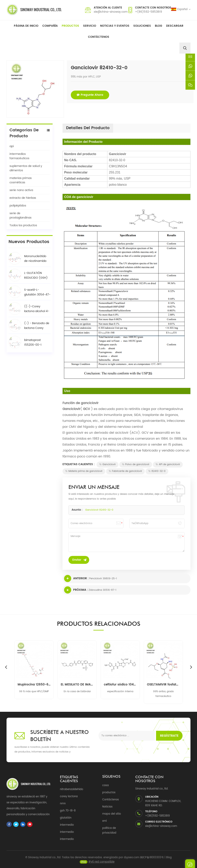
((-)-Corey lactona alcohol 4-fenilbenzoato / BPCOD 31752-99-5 (37, 309)
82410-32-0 (157, 471)
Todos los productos (23, 225)
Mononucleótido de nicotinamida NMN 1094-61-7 (35, 259)
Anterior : (76, 578)
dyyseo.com (132, 860)
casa (106, 785)
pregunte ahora (90, 95)
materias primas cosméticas (21, 180)
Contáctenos (99, 37)
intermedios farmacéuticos (19, 156)
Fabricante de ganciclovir (125, 471)
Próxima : (76, 590)
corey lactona (69, 797)
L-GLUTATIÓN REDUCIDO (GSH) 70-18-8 (36, 275)
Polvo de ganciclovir (136, 464)
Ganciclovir (107, 464)
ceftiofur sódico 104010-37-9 (120, 685)
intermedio (67, 825)
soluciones (142, 26)
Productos (70, 26)
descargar (175, 26)
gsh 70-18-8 (68, 811)
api (12, 146)
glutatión (66, 818)
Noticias (107, 807)
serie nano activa (21, 190)
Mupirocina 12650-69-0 (34, 685)
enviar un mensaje (190, 864)
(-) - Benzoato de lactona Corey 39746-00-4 (37, 326)
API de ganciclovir (168, 464)
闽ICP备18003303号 (152, 860)
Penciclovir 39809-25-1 (103, 579)
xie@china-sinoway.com (111, 12)
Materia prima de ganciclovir (84, 471)
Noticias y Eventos (115, 26)
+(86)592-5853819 (149, 12)
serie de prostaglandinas (20, 215)
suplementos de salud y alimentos (26, 168)
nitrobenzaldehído (72, 789)
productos (109, 793)
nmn (63, 804)
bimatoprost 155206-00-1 (33, 342)
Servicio (90, 26)
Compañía (50, 26)
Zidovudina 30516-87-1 (102, 590)
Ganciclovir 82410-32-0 (99, 510)
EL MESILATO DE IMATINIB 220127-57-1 (77, 685)
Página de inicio (26, 26)
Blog (159, 26)
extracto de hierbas (23, 198)
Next (191, 667)
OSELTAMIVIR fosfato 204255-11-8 (163, 685)
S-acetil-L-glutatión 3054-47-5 (37, 292)
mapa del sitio (112, 814)
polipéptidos (18, 206)
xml (104, 821)
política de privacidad (109, 831)
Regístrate (169, 736)
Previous (6, 667)
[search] (185, 48)
